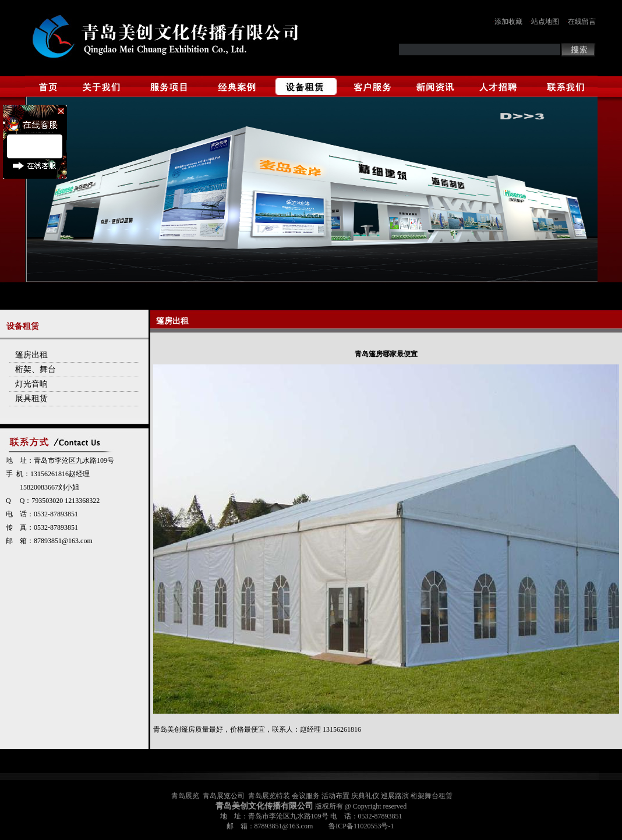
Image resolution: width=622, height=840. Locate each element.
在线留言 (582, 22)
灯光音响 (31, 384)
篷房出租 (31, 355)
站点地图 (545, 22)
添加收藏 (508, 22)
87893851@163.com (63, 541)
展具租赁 (31, 398)
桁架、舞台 (36, 369)
